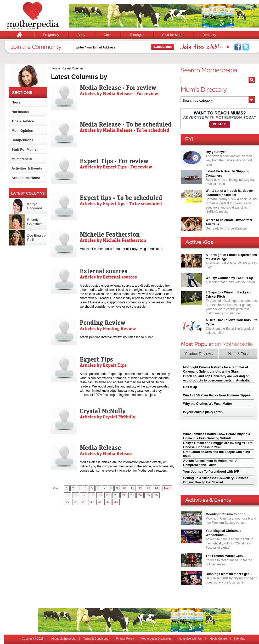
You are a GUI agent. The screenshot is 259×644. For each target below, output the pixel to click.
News (16, 102)
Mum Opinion (22, 131)
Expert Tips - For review (114, 161)
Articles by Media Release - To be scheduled (125, 130)
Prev (56, 488)
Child (108, 35)
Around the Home (26, 178)
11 (132, 488)
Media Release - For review (118, 88)
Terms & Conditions (96, 638)
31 (100, 502)
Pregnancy (51, 35)
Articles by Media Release (106, 453)
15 (68, 495)
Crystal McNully (103, 411)
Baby (81, 35)
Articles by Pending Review (108, 328)
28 (76, 502)
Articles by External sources (108, 277)
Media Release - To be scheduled (126, 124)
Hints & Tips (238, 354)
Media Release (100, 447)
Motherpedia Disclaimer (156, 638)
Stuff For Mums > (26, 149)
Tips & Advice (23, 121)
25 (148, 495)
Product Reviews (199, 354)
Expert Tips (96, 359)
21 (116, 495)
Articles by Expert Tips (103, 365)
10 (124, 488)
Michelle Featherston (110, 234)
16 (76, 495)
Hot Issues (20, 112)
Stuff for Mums (173, 35)
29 (84, 502)
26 (156, 495)
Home (56, 68)
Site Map (239, 638)
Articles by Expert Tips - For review (116, 167)
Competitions (22, 140)
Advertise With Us (190, 638)
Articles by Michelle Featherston (113, 240)
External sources (104, 271)
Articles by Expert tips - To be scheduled (121, 203)
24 (140, 495)
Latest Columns (73, 68)
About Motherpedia (63, 638)
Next (167, 488)
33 (116, 502)
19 (100, 495)
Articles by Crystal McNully (108, 417)
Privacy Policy (125, 638)
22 (124, 495)
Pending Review (103, 323)
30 (92, 502)
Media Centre (218, 638)
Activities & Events (27, 168)
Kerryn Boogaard (35, 206)
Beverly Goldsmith (35, 222)
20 (108, 495)
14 (156, 488)
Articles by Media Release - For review (119, 93)
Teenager (137, 35)
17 (84, 495)
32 (108, 502)
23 (132, 495)
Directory (209, 35)
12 (140, 488)
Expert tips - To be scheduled (121, 198)
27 (68, 502)
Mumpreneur (22, 159)
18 (92, 495)
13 (148, 488)
